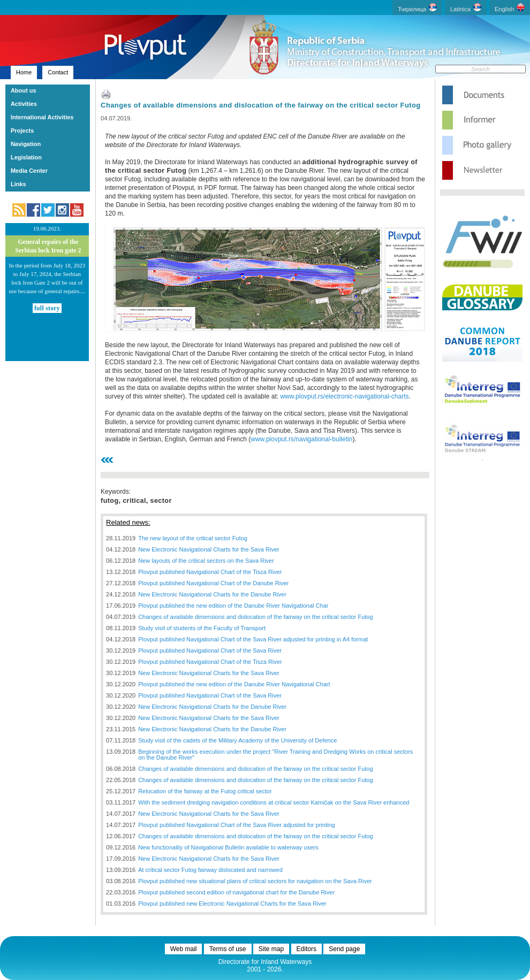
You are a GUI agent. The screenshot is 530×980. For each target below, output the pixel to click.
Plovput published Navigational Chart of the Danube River (213, 583)
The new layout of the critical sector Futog (193, 538)
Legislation (26, 157)
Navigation (26, 144)
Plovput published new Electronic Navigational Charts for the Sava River (232, 904)
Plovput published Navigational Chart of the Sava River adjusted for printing (237, 825)
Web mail (184, 949)
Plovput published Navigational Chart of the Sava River (210, 650)
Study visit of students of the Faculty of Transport (202, 628)
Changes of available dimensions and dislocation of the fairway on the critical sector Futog (261, 105)
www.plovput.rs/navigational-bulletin (301, 439)
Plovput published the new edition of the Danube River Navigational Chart (234, 684)
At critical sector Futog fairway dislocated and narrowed (210, 870)
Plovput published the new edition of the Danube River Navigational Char (233, 606)
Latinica (466, 8)
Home (24, 72)
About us (24, 90)
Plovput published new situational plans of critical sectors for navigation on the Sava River (255, 881)
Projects (22, 131)
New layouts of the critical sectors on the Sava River (206, 561)
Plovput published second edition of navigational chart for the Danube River (236, 892)
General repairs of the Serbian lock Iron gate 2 (48, 246)
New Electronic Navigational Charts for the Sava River (209, 549)
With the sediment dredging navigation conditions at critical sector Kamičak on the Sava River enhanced (274, 802)
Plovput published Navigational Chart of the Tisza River (210, 572)
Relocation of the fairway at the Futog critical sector (205, 791)
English (510, 8)
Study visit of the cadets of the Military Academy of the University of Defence (237, 740)
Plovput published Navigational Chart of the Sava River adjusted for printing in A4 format (253, 639)
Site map (271, 949)
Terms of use (228, 949)
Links (18, 184)
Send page (344, 949)
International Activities (42, 117)
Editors (306, 949)
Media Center (29, 171)
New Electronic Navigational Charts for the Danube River (212, 594)
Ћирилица (417, 8)
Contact (58, 72)
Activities (24, 104)
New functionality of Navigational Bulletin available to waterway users (228, 847)
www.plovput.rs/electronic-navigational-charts (344, 396)
